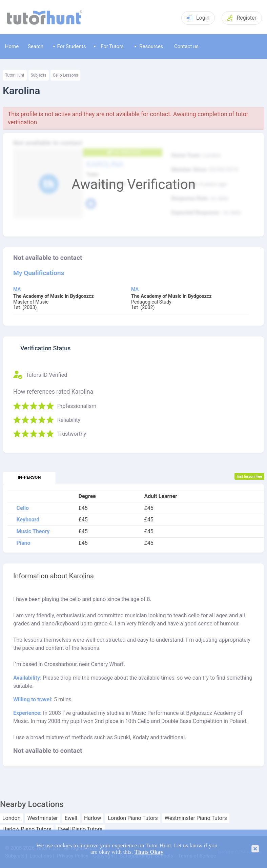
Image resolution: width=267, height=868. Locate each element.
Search (36, 46)
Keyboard (28, 520)
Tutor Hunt (15, 75)
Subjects (39, 75)
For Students (69, 46)
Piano (23, 543)
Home (12, 46)
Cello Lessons (66, 75)
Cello (23, 508)
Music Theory (33, 532)
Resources (149, 46)
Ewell (71, 818)
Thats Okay (149, 852)
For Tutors (109, 46)
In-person (29, 477)
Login (198, 18)
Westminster (43, 818)
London (12, 818)
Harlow (93, 818)
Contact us (186, 46)
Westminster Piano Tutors (196, 818)
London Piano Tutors (133, 818)
